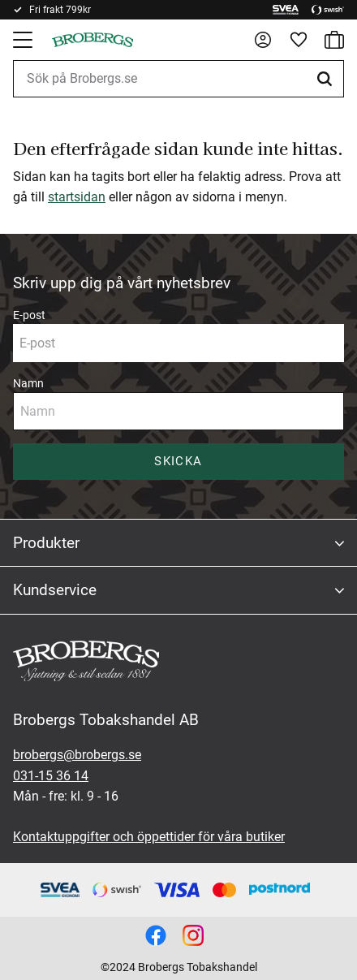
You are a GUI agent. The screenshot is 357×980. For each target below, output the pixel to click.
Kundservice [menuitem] (55, 590)
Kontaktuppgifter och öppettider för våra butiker (149, 837)
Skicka (178, 461)
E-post (29, 315)
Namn (28, 383)
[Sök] (327, 79)
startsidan (77, 197)
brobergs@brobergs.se (77, 755)
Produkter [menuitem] (46, 543)
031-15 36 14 (51, 776)
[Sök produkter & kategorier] (178, 79)
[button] (24, 40)
